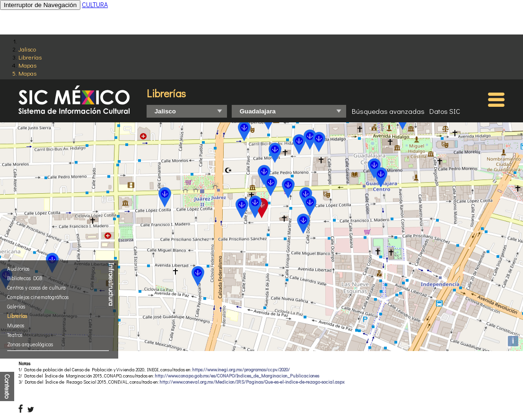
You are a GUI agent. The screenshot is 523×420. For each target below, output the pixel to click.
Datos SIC (445, 111)
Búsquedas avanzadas (388, 111)
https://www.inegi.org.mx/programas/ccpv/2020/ (241, 370)
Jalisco (27, 49)
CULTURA (95, 4)
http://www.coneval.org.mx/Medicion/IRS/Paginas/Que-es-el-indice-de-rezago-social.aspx (252, 382)
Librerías (30, 57)
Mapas (27, 65)
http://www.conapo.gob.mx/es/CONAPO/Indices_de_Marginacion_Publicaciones (237, 376)
